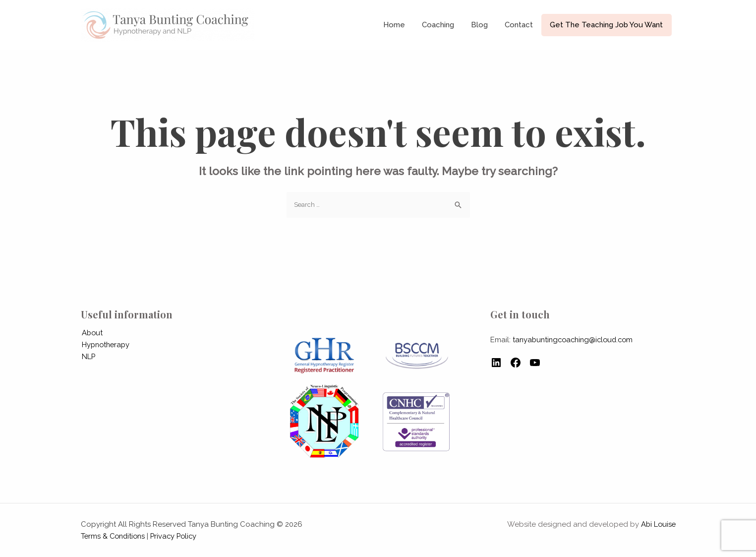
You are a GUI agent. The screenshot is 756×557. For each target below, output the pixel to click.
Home (404, 25)
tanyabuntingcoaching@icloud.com (576, 340)
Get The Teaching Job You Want (608, 25)
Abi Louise (658, 524)
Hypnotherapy (106, 345)
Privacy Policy (178, 536)
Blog (485, 25)
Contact (522, 25)
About (92, 333)
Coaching (445, 25)
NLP (88, 357)
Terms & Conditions (115, 536)
